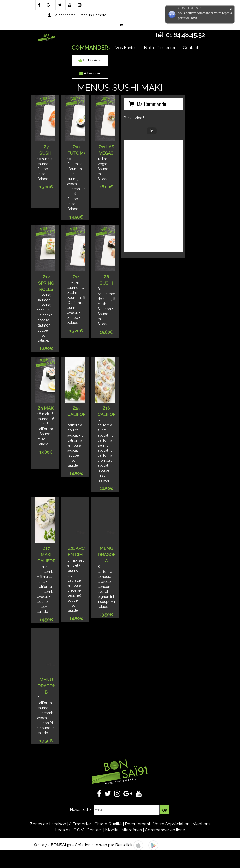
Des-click (124, 845)
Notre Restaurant (161, 48)
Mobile (112, 830)
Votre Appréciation (171, 824)
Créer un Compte (92, 15)
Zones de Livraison (48, 824)
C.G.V (78, 830)
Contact (191, 48)
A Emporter (90, 73)
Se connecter (64, 15)
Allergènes (132, 830)
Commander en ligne (165, 830)
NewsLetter (81, 809)
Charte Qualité (108, 824)
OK (165, 810)
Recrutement (138, 824)
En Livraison (90, 60)
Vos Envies (127, 48)
